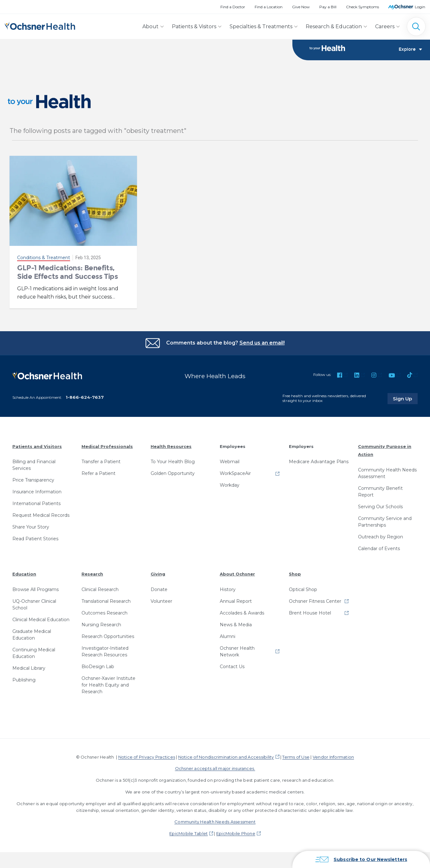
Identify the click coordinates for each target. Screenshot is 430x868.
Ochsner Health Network (237, 651)
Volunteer (161, 601)
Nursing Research (101, 624)
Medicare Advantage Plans (319, 461)
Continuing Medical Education (34, 652)
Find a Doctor (233, 7)
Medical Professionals (107, 446)
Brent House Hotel (310, 612)
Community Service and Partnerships (385, 521)
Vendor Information (333, 756)
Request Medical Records (41, 515)
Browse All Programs (36, 589)
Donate (159, 589)
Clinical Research (100, 589)
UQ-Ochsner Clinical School (34, 604)
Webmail (230, 461)
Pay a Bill (328, 7)
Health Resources (171, 446)
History (228, 589)
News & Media (236, 624)
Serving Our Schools (380, 506)
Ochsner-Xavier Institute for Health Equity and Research (108, 684)
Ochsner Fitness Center (315, 601)
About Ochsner (237, 573)
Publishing (24, 679)
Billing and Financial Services (34, 465)
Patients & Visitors (194, 26)
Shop (295, 573)
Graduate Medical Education (32, 634)
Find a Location (269, 7)
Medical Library (29, 667)
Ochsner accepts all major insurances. (215, 768)
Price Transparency (33, 480)
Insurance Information (37, 491)
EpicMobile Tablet (189, 833)
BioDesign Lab (98, 666)
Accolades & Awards (242, 612)
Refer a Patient (98, 473)
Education (24, 573)
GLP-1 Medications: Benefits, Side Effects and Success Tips (67, 272)
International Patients (36, 503)
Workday (230, 485)
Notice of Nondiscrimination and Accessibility (226, 756)
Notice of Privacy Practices (147, 756)
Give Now (301, 7)
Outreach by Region (381, 536)
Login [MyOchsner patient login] (420, 7)
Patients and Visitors (37, 446)
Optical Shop (303, 589)
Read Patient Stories (35, 538)
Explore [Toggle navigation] (410, 49)
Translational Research (106, 601)
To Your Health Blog (173, 461)
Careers (385, 26)
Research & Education (334, 26)
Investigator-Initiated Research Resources (105, 651)
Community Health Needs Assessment (387, 473)
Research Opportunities (108, 636)
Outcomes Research (104, 612)
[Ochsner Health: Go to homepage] (40, 25)
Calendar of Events (379, 548)
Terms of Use (296, 756)
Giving (158, 573)
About (150, 26)
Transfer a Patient (101, 461)
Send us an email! (262, 343)
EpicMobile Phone (236, 833)
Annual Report (236, 601)
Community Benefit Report (380, 491)
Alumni (228, 636)
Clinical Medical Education (41, 619)
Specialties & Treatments (261, 26)
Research (92, 573)
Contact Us (232, 666)
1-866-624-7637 (85, 397)
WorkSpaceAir (235, 473)
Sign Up (406, 398)
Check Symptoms (362, 7)
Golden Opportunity (173, 473)
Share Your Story (31, 527)
